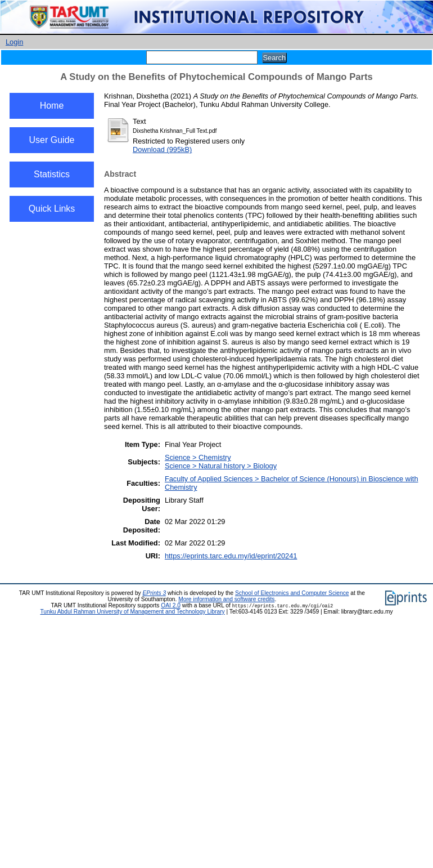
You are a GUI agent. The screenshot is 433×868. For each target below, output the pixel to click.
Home (52, 106)
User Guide (52, 140)
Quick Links (52, 209)
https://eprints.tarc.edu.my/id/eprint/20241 (231, 556)
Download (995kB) (162, 149)
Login (14, 42)
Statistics (52, 174)
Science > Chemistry (198, 457)
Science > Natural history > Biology (221, 466)
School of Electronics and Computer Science (292, 593)
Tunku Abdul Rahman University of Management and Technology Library (132, 612)
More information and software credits (226, 599)
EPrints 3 (155, 593)
